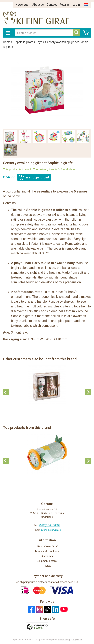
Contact (52, 5)
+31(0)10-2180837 (49, 525)
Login (76, 5)
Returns (64, 5)
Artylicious (77, 640)
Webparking (64, 640)
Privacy (47, 566)
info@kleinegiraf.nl (51, 530)
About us (38, 5)
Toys (39, 42)
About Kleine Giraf (47, 546)
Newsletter (23, 5)
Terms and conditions (47, 551)
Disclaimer (47, 556)
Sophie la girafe (23, 42)
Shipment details (47, 561)
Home (7, 42)
